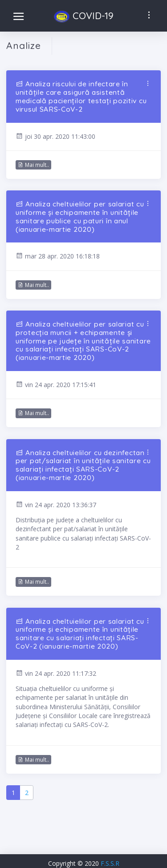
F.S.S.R (110, 863)
